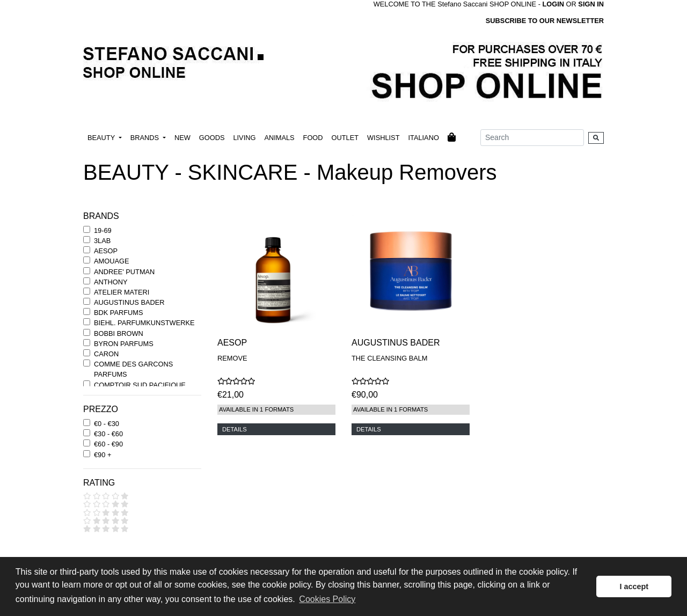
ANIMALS (279, 138)
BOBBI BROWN (119, 333)
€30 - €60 (108, 434)
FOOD (313, 138)
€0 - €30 (107, 424)
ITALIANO (423, 138)
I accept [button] (634, 586)
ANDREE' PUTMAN (124, 272)
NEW (182, 138)
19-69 (103, 230)
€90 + (103, 455)
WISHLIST (383, 138)
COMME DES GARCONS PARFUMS (133, 369)
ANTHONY (111, 282)
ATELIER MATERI (122, 292)
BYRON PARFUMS (124, 344)
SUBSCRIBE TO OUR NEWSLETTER (545, 21)
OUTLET (345, 138)
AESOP (106, 251)
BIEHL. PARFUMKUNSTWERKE (144, 323)
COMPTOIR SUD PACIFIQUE (140, 385)
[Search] (532, 138)
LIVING (244, 138)
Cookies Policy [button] (327, 599)
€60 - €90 (108, 444)
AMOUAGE (111, 261)
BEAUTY (102, 138)
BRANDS (146, 138)
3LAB (102, 241)
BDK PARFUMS (118, 313)
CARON (106, 354)
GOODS (212, 138)
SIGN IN (591, 4)
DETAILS (235, 429)
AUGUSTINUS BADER (129, 302)
